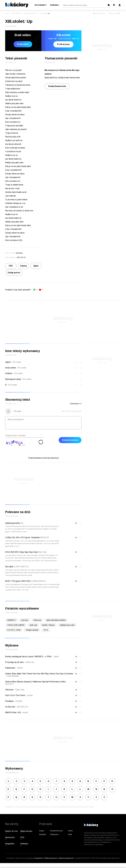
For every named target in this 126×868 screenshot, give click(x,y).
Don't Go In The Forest (15, 695)
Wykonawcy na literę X (30, 13)
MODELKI (45, 537)
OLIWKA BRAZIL (38, 581)
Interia (7, 13)
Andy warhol (10, 368)
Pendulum (10, 701)
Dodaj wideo (23, 44)
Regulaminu (39, 858)
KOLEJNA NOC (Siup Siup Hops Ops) (22, 552)
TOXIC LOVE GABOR (16, 625)
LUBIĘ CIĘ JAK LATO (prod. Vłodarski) (22, 537)
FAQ (22, 837)
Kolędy (42, 831)
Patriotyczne (54, 834)
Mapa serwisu (26, 831)
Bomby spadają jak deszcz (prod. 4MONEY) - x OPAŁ (29, 657)
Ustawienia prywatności (66, 858)
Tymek (19, 668)
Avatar (29, 695)
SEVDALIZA (22, 707)
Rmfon (70, 831)
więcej (46, 630)
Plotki (70, 834)
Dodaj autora (14, 273)
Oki (22, 523)
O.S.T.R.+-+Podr (14, 630)
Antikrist (9, 373)
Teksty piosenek (16, 13)
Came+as (37, 620)
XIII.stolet (42, 13)
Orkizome (10, 690)
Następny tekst (114, 13)
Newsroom (10, 837)
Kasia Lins (29, 662)
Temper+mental (32, 630)
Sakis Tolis (19, 690)
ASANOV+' (12, 620)
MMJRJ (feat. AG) (13, 712)
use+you (25, 620)
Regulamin (10, 844)
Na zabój (9, 567)
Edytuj (23, 266)
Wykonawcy (41, 5)
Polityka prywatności (50, 858)
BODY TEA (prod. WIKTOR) (18, 581)
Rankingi (54, 5)
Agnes (8, 362)
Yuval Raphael (12, 676)
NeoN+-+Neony (48, 625)
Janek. (56, 657)
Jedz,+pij (33, 625)
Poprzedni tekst (99, 13)
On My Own (10, 707)
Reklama (24, 844)
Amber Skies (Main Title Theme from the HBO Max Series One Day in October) (39, 674)
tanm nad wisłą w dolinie (56, 620)
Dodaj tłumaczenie (57, 86)
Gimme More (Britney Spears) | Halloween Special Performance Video (36, 682)
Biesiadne (43, 834)
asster (25, 712)
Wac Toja (42, 552)
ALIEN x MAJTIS (21, 567)
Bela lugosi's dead (13, 379)
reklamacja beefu (13, 523)
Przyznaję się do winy (15, 662)
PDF (11, 266)
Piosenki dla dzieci (56, 831)
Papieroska (10, 668)
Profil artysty (63, 44)
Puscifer (18, 701)
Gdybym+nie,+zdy (67, 625)
